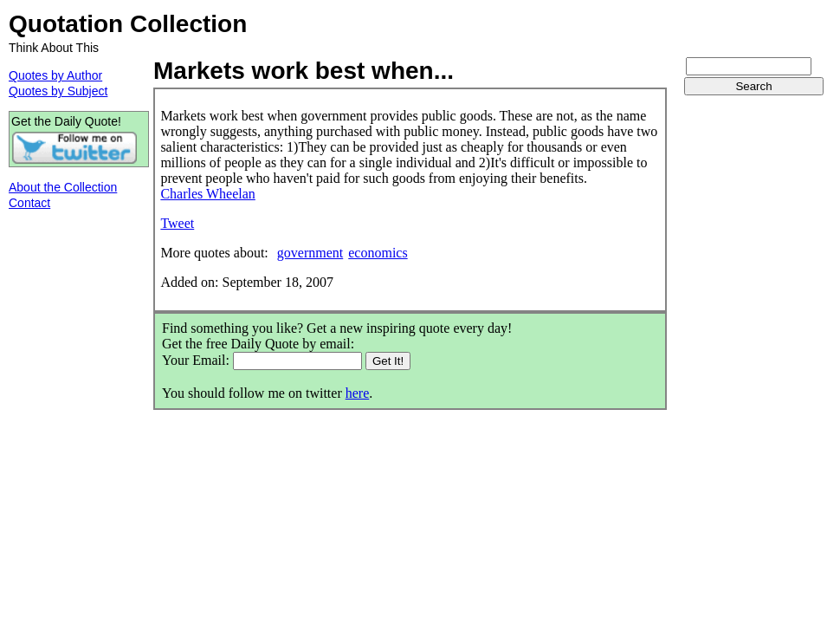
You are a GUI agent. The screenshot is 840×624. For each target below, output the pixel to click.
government (310, 253)
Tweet (177, 223)
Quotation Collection (128, 24)
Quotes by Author (55, 75)
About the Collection (63, 187)
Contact (29, 203)
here (358, 393)
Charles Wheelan (207, 194)
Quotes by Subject (58, 91)
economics (378, 253)
